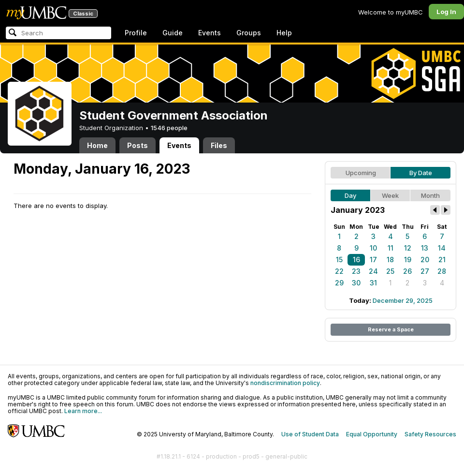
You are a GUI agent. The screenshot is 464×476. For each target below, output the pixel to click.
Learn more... (83, 411)
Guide (173, 33)
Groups (249, 33)
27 (425, 271)
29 (339, 283)
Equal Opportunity (372, 434)
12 (408, 248)
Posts (138, 145)
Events (210, 33)
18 (390, 260)
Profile (136, 33)
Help (284, 33)
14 (442, 248)
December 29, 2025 (403, 300)
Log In (446, 12)
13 (425, 248)
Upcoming (361, 173)
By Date (421, 173)
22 (339, 271)
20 (425, 260)
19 (408, 260)
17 (373, 260)
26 (407, 271)
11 (391, 248)
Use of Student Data (310, 434)
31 (373, 283)
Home (97, 145)
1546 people (169, 128)
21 (442, 260)
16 (356, 260)
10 (373, 248)
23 (356, 271)
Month (430, 195)
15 (339, 260)
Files (219, 145)
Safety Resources (430, 434)
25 (390, 271)
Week (390, 195)
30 (356, 283)
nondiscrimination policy (285, 383)
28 (442, 271)
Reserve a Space (391, 329)
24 (373, 271)
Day (350, 195)
